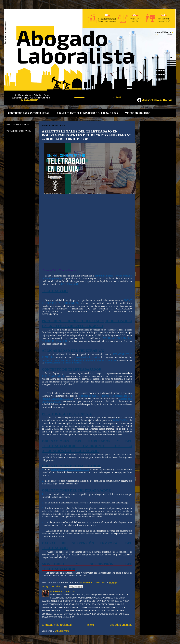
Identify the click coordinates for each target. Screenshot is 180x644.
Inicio (91, 625)
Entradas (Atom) (62, 631)
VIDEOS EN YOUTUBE (138, 113)
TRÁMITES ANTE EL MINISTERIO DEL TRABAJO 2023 (87, 113)
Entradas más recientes (57, 625)
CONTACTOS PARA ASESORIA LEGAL (29, 113)
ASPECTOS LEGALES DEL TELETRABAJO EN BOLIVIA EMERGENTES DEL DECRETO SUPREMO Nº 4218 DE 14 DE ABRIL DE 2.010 (86, 135)
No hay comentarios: (51, 586)
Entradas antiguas (121, 625)
